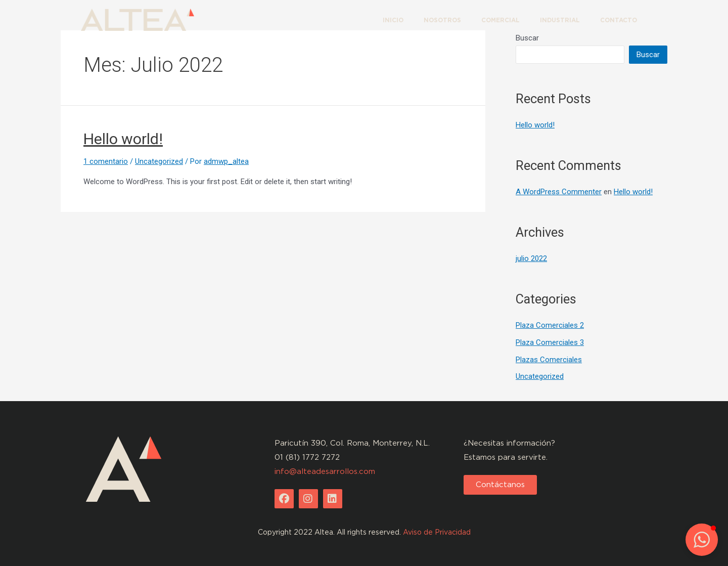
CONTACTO (619, 20)
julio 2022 (531, 258)
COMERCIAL (500, 20)
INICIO (393, 20)
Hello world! (123, 139)
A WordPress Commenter (559, 192)
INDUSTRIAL (560, 20)
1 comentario (106, 161)
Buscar (648, 55)
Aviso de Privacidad (437, 532)
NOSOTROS (442, 20)
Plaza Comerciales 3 (550, 342)
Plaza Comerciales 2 (550, 325)
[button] (500, 485)
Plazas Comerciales (549, 360)
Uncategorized (159, 161)
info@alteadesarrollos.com (325, 471)
